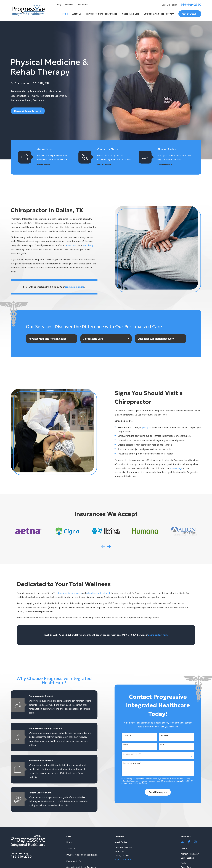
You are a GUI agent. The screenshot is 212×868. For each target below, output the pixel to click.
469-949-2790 (191, 5)
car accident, (71, 245)
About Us (71, 849)
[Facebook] (189, 842)
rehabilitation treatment (98, 593)
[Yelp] (195, 842)
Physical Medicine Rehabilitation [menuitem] (102, 14)
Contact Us (82, 5)
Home (69, 842)
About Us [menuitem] (77, 14)
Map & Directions (123, 859)
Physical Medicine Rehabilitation (82, 855)
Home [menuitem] (65, 14)
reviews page (176, 468)
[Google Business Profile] (182, 842)
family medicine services (70, 593)
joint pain (147, 427)
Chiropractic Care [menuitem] (131, 14)
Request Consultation (28, 111)
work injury (88, 245)
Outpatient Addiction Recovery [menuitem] (159, 14)
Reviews (69, 5)
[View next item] (109, 547)
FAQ (59, 5)
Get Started (190, 14)
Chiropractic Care (75, 861)
